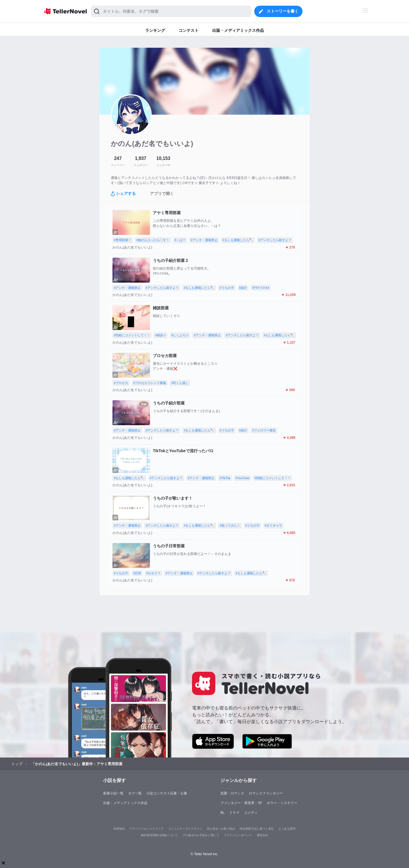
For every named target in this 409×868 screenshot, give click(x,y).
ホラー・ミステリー (282, 803)
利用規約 (119, 829)
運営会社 (262, 835)
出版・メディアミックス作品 (125, 803)
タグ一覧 (135, 793)
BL (223, 813)
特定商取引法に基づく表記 (257, 829)
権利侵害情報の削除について (159, 835)
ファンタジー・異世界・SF (241, 803)
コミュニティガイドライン (185, 829)
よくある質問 (287, 829)
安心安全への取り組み (221, 829)
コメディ (251, 813)
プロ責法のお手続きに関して (201, 835)
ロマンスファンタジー (266, 793)
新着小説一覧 (113, 793)
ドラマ (234, 813)
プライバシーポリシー (238, 835)
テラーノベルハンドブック (147, 829)
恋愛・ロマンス (232, 793)
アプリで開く (162, 193)
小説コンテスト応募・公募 (167, 793)
